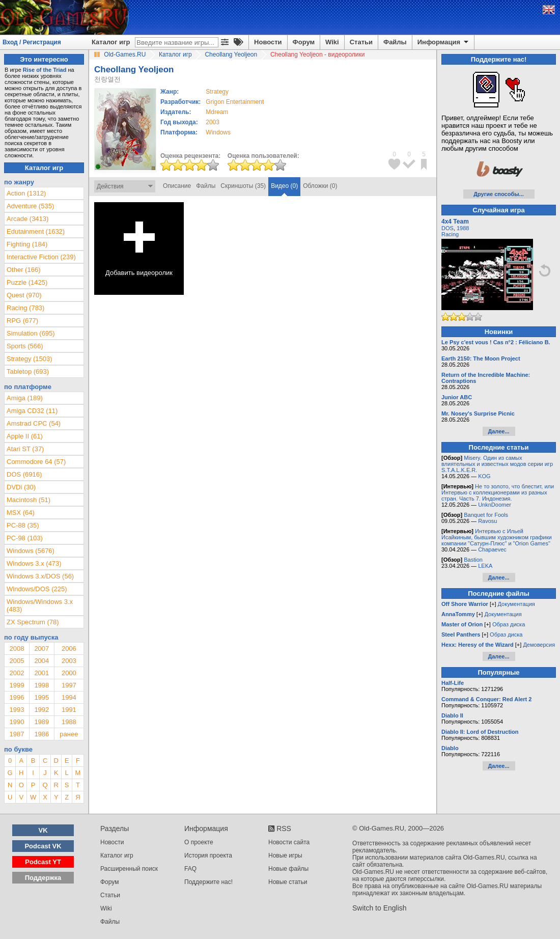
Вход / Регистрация (32, 42)
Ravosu (487, 521)
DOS (447, 228)
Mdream (217, 112)
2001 (41, 673)
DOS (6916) (24, 474)
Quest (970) (24, 295)
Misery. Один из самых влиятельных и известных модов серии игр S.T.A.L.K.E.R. (497, 464)
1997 (69, 685)
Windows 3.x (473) (34, 563)
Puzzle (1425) (27, 282)
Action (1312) (26, 193)
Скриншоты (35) (243, 186)
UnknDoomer (495, 505)
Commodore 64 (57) (36, 462)
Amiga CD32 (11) (32, 411)
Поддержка (43, 878)
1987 (17, 734)
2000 (69, 673)
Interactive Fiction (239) (41, 257)
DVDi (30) (21, 487)
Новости (268, 42)
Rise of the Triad (45, 70)
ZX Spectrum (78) (33, 622)
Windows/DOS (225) (37, 589)
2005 (17, 661)
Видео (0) (284, 186)
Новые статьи (288, 882)
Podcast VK (43, 846)
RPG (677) (22, 321)
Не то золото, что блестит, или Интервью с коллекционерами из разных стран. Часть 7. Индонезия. (498, 492)
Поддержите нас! (208, 882)
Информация (444, 42)
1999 (17, 685)
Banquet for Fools (486, 515)
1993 (17, 710)
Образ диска (509, 624)
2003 (213, 122)
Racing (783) (25, 308)
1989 (41, 722)
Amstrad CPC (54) (34, 423)
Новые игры (285, 855)
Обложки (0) (320, 186)
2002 (17, 673)
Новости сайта (289, 842)
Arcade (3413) (27, 219)
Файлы (395, 42)
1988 (69, 722)
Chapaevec (492, 549)
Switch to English (380, 908)
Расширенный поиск (129, 869)
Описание (177, 186)
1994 (69, 697)
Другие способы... (499, 194)
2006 (69, 648)
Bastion (473, 560)
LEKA (485, 566)
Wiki (332, 42)
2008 (17, 648)
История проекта (208, 855)
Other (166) (23, 270)
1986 (41, 734)
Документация (516, 604)
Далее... (498, 431)
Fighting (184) (27, 244)
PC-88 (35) (23, 525)
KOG (484, 476)
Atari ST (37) (25, 449)
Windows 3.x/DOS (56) (40, 576)
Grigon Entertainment (235, 102)
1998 (41, 685)
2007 (41, 648)
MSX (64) (21, 513)
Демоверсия (539, 645)
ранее (69, 734)
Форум (304, 42)
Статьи (361, 42)
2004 (41, 661)
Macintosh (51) (29, 500)
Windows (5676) (31, 551)
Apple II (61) (25, 436)
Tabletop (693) (28, 371)
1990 (17, 722)
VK (43, 830)
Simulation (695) (31, 333)
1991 (69, 710)
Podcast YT (43, 862)
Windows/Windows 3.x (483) (40, 605)
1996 (17, 697)
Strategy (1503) (30, 359)
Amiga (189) (25, 398)
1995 (41, 697)
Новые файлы (288, 869)
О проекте (199, 842)
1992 (41, 710)
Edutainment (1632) (36, 231)
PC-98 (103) (25, 538)
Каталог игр (111, 42)
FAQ (190, 869)
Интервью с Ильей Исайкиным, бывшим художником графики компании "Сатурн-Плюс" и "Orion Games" (497, 537)
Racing (450, 234)
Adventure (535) (30, 206)
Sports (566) (25, 346)
